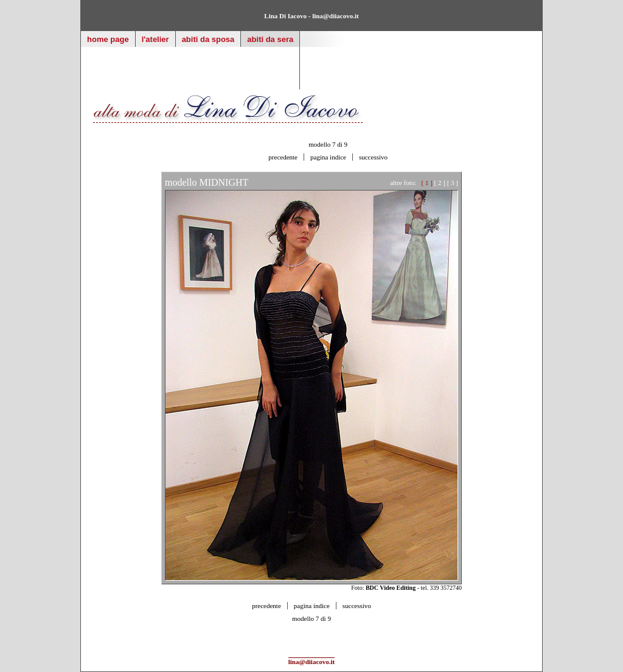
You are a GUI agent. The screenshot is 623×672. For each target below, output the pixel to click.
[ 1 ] (427, 183)
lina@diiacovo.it (336, 16)
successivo (373, 157)
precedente (283, 157)
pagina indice (328, 157)
